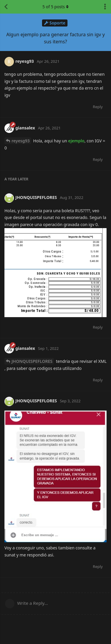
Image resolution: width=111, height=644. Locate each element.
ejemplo (76, 141)
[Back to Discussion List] (6, 7)
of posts (55, 7)
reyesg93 (21, 141)
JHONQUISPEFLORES (32, 361)
